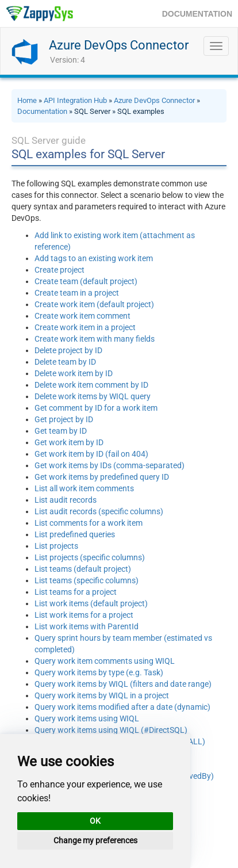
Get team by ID (61, 431)
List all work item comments (84, 488)
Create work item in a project (85, 327)
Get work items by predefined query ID (102, 477)
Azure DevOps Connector (119, 45)
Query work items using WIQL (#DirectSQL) (111, 730)
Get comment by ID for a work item (96, 408)
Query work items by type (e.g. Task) (99, 672)
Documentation (42, 111)
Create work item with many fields (95, 339)
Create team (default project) (86, 281)
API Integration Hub (75, 100)
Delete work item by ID (74, 373)
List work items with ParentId (87, 626)
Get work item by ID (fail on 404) (91, 454)
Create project (59, 270)
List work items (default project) (91, 603)
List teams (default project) (83, 569)
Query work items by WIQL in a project (102, 695)
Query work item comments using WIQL (105, 661)
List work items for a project (84, 615)
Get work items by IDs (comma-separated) (110, 465)
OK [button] (95, 821)
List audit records (66, 500)
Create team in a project (77, 293)
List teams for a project (76, 592)
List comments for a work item (89, 523)
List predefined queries (75, 534)
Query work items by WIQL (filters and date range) (123, 684)
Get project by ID (64, 419)
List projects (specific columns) (90, 557)
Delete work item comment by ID (91, 385)
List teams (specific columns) (87, 580)
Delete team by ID (65, 362)
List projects (56, 546)
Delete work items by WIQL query (93, 396)
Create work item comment (82, 316)
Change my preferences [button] (95, 840)
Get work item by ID (69, 442)
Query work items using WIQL (87, 718)
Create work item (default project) (94, 304)
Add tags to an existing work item (94, 258)
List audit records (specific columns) (99, 511)
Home (27, 100)
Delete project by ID (68, 350)
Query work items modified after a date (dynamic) (122, 707)
